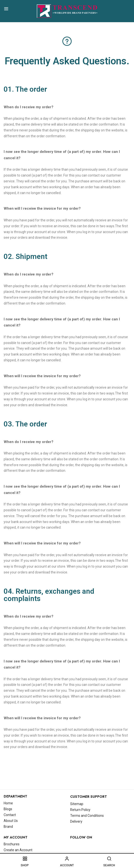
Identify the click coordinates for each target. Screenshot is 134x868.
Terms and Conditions (87, 816)
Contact (10, 815)
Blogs (8, 809)
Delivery (76, 821)
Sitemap (77, 804)
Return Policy (80, 810)
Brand (8, 827)
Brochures (12, 844)
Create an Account (18, 850)
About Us (11, 821)
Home (8, 803)
